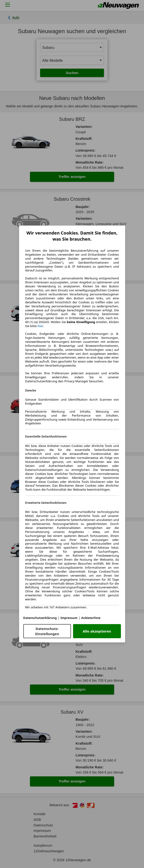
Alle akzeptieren (97, 631)
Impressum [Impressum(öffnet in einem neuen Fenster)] (69, 618)
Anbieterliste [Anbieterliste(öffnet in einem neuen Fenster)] (91, 618)
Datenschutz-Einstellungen (47, 631)
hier (40, 326)
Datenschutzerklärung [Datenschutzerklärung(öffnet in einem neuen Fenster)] (40, 618)
